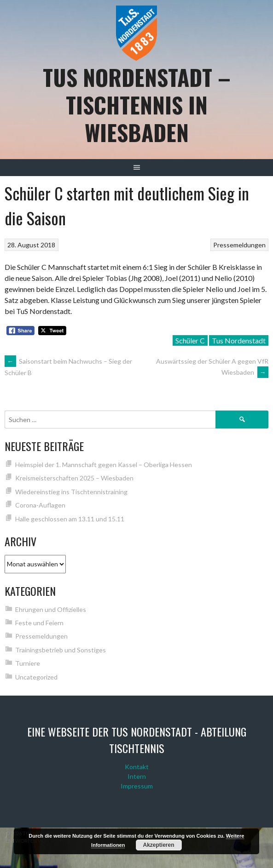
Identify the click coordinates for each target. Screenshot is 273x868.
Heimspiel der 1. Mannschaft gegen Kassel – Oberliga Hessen (104, 465)
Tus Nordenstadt (239, 340)
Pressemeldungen (239, 245)
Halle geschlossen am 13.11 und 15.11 (70, 519)
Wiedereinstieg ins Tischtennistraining (71, 492)
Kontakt (137, 767)
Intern (137, 776)
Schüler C (190, 340)
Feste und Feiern (39, 623)
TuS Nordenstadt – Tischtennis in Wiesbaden (137, 105)
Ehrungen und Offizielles (51, 609)
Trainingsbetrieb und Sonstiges (61, 650)
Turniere (28, 663)
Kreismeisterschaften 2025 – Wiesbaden (74, 478)
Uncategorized (36, 677)
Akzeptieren (159, 845)
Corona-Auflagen (40, 505)
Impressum (137, 786)
